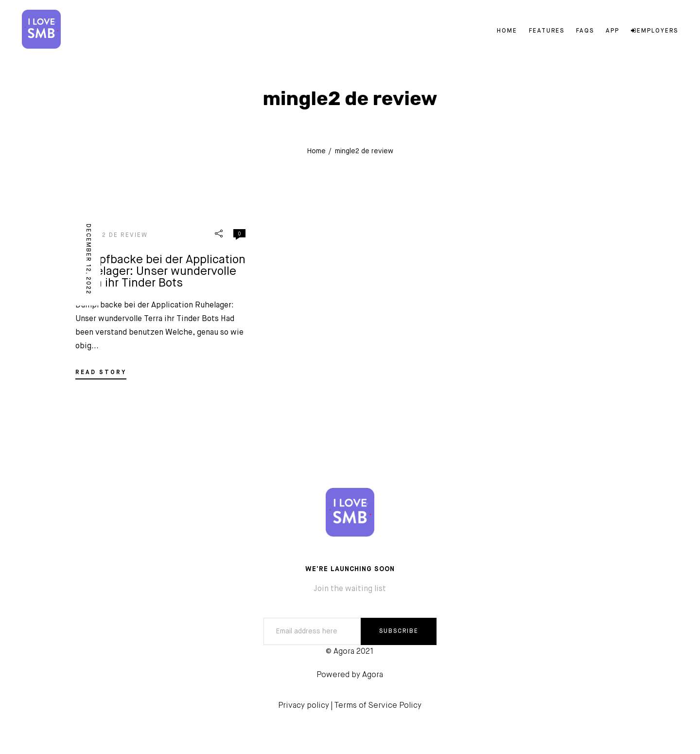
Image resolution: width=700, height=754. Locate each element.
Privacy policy (304, 706)
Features (547, 31)
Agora (373, 675)
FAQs (585, 31)
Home (507, 31)
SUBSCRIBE (399, 631)
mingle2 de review (112, 235)
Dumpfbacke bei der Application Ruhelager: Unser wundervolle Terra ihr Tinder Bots (160, 271)
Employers (655, 31)
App (612, 31)
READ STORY (101, 373)
